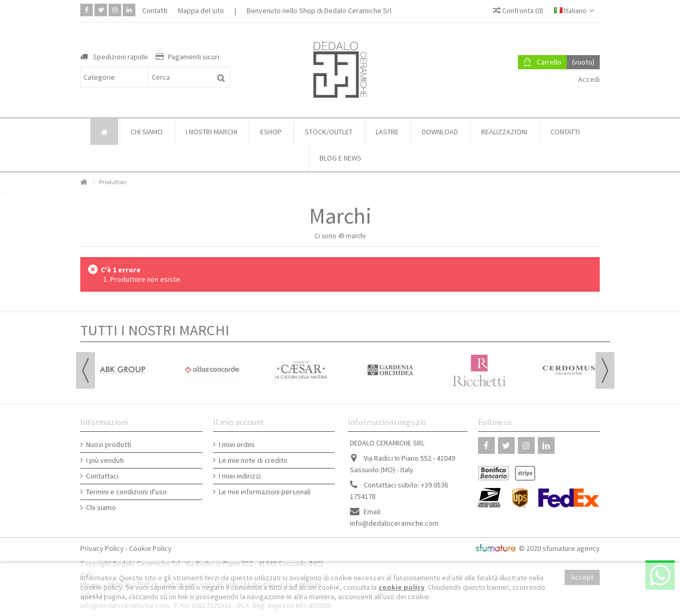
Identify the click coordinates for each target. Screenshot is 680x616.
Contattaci (102, 476)
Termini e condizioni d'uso (126, 492)
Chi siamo (101, 507)
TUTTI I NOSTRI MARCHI (155, 330)
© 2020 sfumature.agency (559, 548)
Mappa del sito (201, 10)
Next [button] (605, 370)
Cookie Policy (150, 548)
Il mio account (239, 422)
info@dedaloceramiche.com (394, 523)
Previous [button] (86, 370)
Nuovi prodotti (109, 444)
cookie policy (401, 587)
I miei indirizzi (240, 476)
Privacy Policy (102, 548)
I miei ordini (237, 444)
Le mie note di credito (253, 460)
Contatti (155, 10)
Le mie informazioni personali (265, 492)
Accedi (588, 79)
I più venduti (105, 460)
